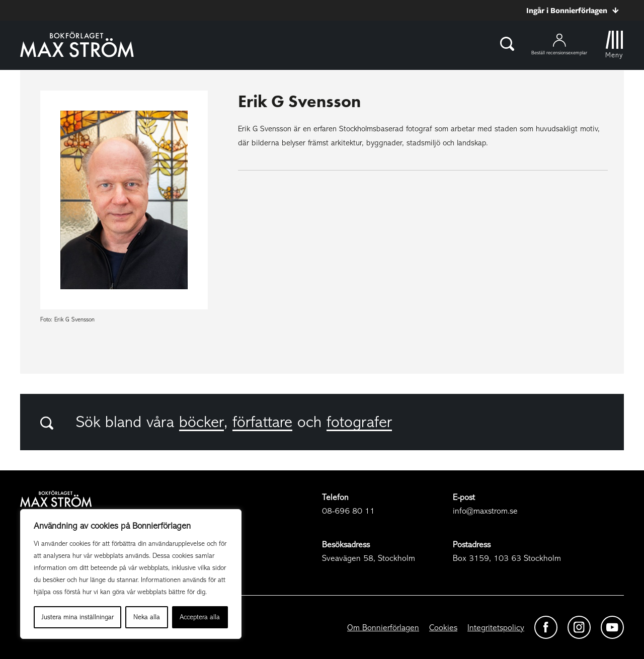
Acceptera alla (200, 617)
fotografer (359, 422)
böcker (202, 422)
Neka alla (147, 617)
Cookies (443, 628)
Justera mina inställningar (78, 617)
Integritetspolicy (496, 628)
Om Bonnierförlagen (383, 628)
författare (262, 422)
